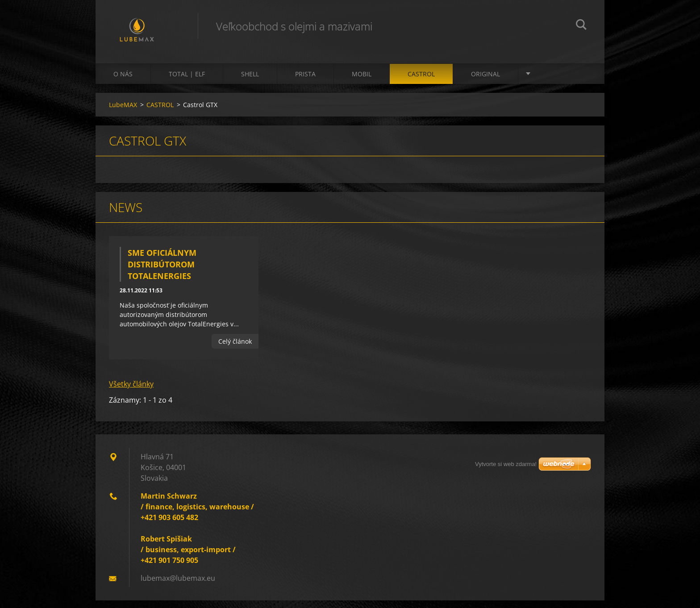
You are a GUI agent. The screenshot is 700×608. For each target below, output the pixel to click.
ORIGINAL (485, 81)
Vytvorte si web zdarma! (506, 472)
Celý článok (235, 348)
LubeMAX (123, 112)
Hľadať (581, 26)
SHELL (250, 81)
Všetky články (131, 391)
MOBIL (362, 81)
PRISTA (305, 81)
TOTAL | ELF (187, 81)
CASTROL (421, 81)
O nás (123, 81)
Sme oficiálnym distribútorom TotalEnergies (162, 271)
